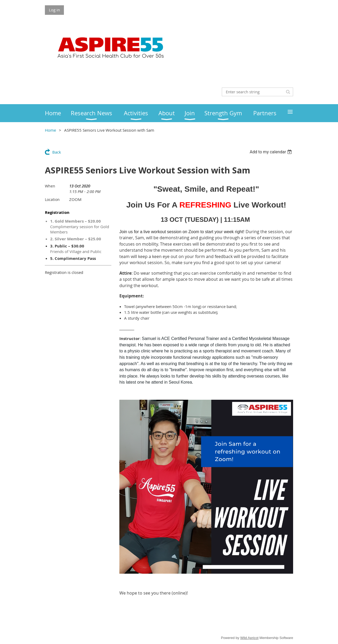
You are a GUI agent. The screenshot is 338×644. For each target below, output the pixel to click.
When (50, 186)
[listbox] (271, 152)
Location (52, 199)
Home (50, 130)
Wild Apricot (249, 638)
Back (57, 152)
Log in (54, 10)
